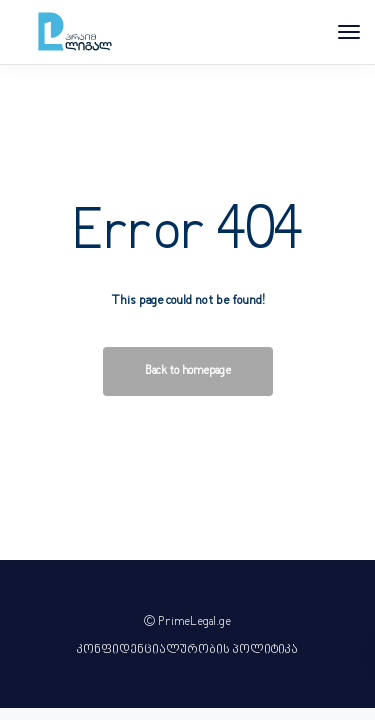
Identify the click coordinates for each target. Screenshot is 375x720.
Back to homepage (188, 371)
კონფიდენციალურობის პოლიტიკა (187, 650)
